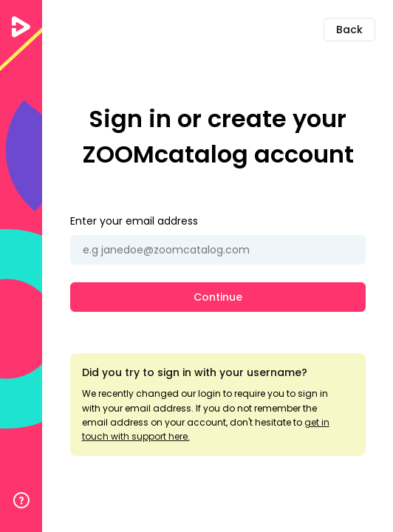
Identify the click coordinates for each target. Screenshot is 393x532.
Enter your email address (134, 221)
